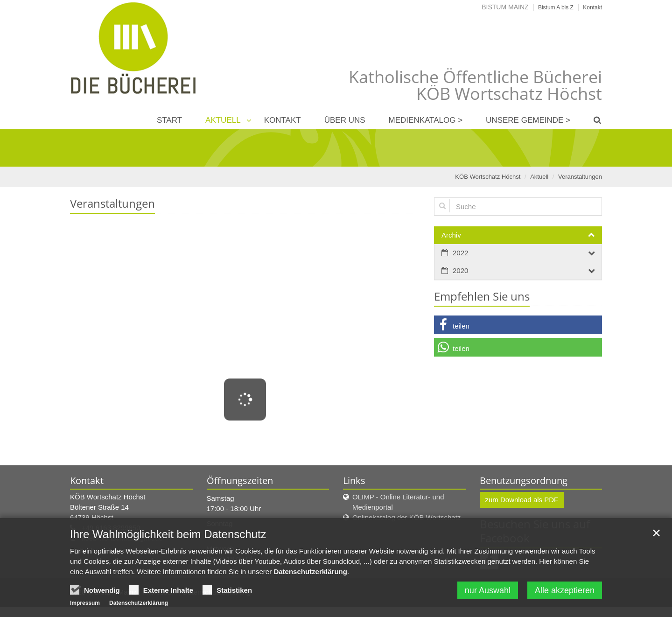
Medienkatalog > (426, 120)
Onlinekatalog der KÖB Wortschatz (406, 517)
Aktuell (223, 120)
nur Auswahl (488, 590)
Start (169, 120)
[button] (518, 325)
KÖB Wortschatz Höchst (488, 177)
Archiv (451, 235)
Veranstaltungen (580, 177)
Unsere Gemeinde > (528, 120)
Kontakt (283, 120)
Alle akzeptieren (565, 590)
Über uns (345, 120)
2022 (460, 253)
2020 (460, 270)
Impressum (85, 603)
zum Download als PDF (522, 500)
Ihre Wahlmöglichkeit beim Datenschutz (168, 534)
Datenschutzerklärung (310, 571)
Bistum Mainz (505, 7)
